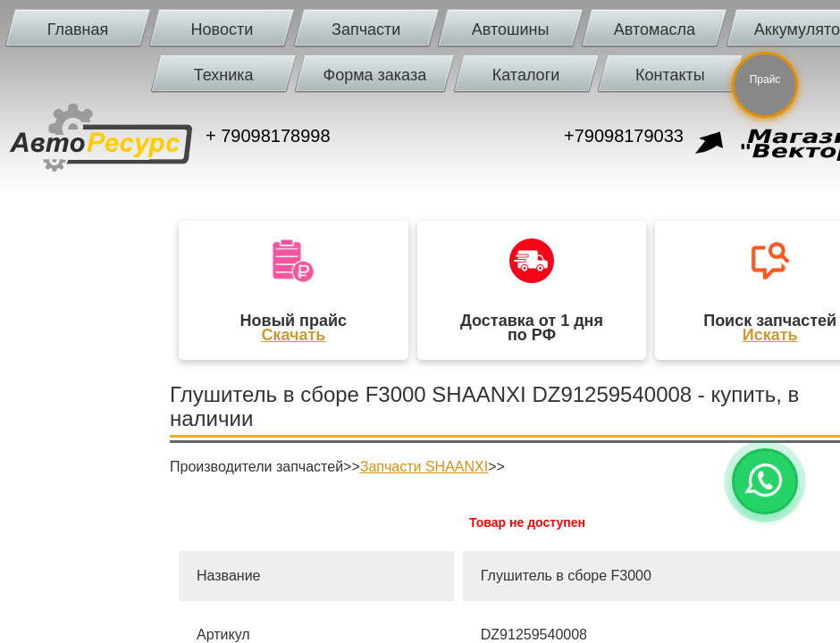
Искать (770, 335)
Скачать (293, 335)
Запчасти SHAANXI (424, 467)
